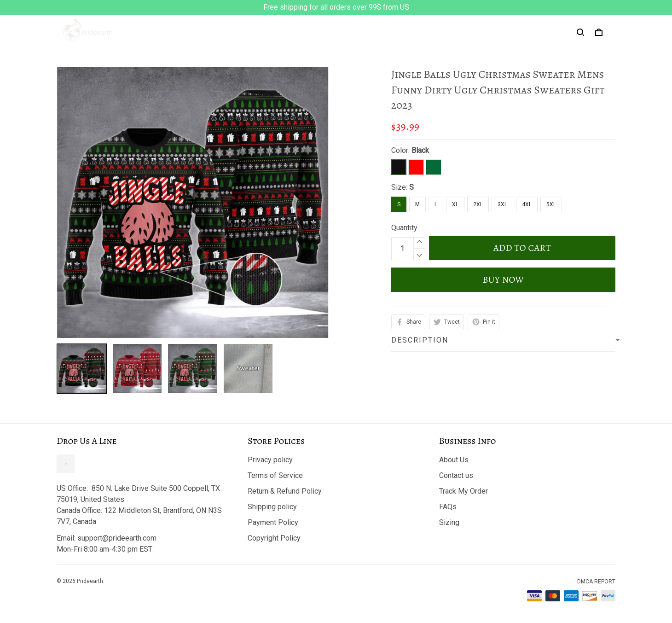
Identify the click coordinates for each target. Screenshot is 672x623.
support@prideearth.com (117, 538)
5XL (551, 204)
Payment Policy (273, 522)
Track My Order (463, 491)
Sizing (449, 522)
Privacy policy (270, 460)
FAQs (448, 507)
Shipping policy (272, 507)
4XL (527, 204)
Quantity (404, 228)
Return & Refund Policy (285, 491)
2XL (478, 204)
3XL (502, 204)
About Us (454, 460)
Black (420, 150)
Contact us (456, 475)
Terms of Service (275, 475)
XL (455, 204)
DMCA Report (596, 582)
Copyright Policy (274, 538)
